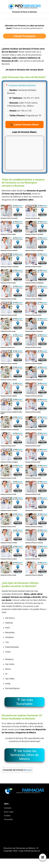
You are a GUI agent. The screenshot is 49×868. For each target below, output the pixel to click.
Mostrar (28, 770)
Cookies (7, 816)
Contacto (8, 808)
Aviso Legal (9, 812)
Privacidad (8, 819)
